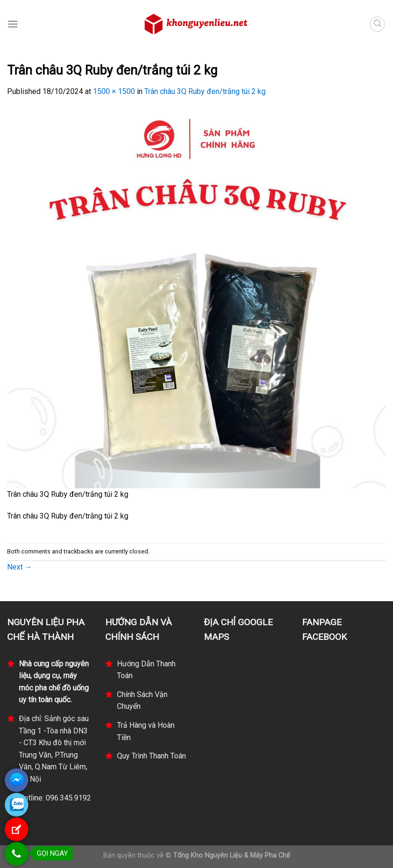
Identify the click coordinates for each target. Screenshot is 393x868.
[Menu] (13, 24)
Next (20, 567)
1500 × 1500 (114, 91)
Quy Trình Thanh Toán (151, 756)
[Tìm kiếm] (377, 24)
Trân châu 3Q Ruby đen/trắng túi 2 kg (205, 91)
